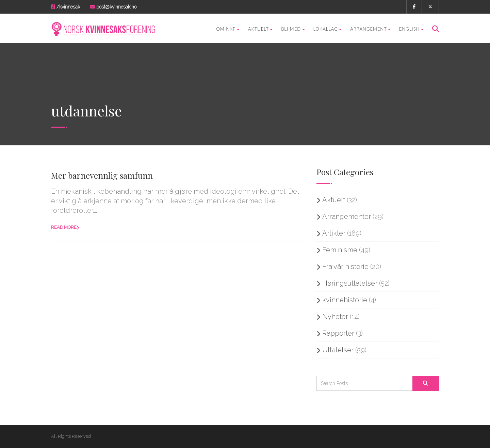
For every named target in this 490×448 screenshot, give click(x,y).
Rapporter (338, 333)
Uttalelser (338, 350)
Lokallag (328, 29)
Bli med (293, 29)
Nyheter (335, 317)
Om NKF (228, 29)
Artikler (334, 233)
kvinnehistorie (345, 300)
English (411, 29)
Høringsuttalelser (350, 283)
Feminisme (340, 250)
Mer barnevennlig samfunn (102, 175)
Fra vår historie (345, 267)
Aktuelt (260, 29)
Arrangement (370, 29)
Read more (64, 227)
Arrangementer (347, 217)
